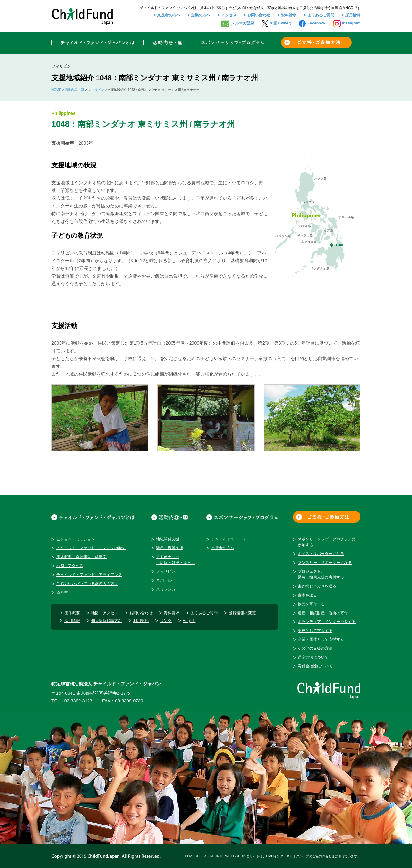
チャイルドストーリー (230, 539)
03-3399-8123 (78, 701)
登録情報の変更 (242, 613)
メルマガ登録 (243, 23)
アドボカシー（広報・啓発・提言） (175, 560)
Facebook (316, 23)
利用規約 (141, 621)
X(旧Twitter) (280, 23)
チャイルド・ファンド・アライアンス (89, 575)
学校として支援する (315, 631)
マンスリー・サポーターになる (325, 563)
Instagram (351, 23)
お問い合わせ (259, 15)
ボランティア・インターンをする (327, 622)
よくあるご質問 (321, 15)
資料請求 (289, 15)
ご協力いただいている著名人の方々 (87, 584)
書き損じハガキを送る (317, 586)
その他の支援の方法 (315, 648)
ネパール (164, 580)
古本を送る (307, 595)
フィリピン (96, 90)
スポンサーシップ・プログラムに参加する (327, 542)
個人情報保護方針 (107, 621)
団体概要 (72, 613)
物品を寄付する (311, 604)
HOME (56, 90)
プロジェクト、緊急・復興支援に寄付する (321, 574)
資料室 (62, 592)
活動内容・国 (74, 90)
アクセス (229, 15)
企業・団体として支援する (321, 639)
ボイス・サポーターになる (321, 554)
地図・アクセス (70, 566)
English (189, 621)
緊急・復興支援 (170, 548)
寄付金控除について (315, 666)
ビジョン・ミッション (76, 539)
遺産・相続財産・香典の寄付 (323, 613)
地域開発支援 (168, 539)
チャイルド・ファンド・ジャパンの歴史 (91, 548)
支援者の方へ (169, 15)
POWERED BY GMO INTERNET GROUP (215, 856)
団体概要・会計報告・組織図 (81, 557)
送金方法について (313, 657)
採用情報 (353, 15)
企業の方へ (201, 15)
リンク (166, 621)
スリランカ (166, 589)
